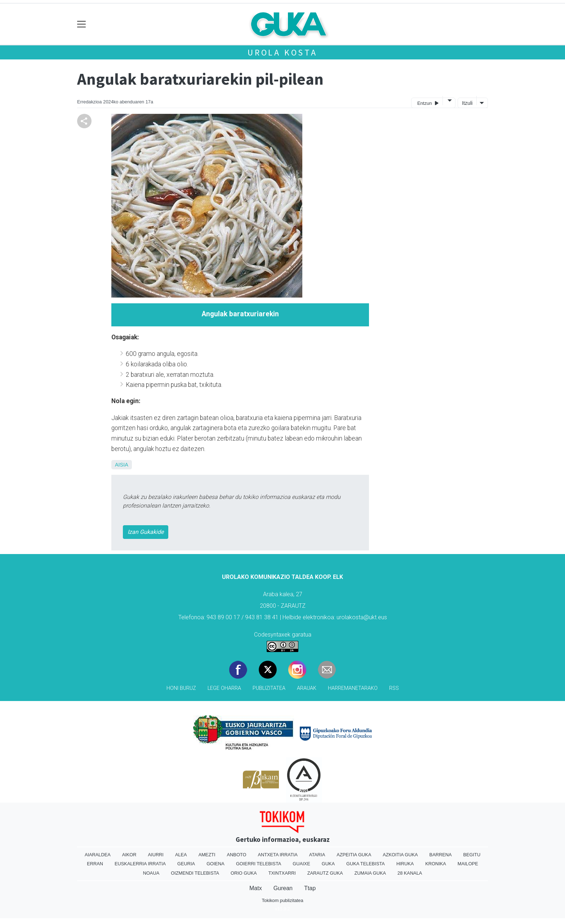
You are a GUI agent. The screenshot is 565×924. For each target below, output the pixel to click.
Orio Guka (244, 873)
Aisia (122, 465)
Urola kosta (282, 52)
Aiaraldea (98, 855)
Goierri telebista (259, 864)
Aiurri (156, 855)
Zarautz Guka (325, 873)
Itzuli (467, 103)
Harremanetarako (353, 688)
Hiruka (405, 864)
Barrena (441, 855)
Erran (95, 864)
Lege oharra (224, 688)
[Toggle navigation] (82, 24)
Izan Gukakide (146, 532)
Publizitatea (269, 688)
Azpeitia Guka (354, 855)
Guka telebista (366, 864)
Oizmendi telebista (195, 873)
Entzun (428, 103)
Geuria (186, 864)
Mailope (468, 864)
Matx (256, 888)
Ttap (310, 888)
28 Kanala (410, 873)
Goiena (215, 864)
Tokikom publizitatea (282, 900)
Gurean (283, 888)
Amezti (207, 855)
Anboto (237, 855)
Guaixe (301, 864)
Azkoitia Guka (400, 855)
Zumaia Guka (370, 873)
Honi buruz (181, 688)
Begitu (472, 855)
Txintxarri (282, 873)
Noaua (151, 873)
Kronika (436, 864)
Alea (181, 855)
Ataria (317, 855)
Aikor (129, 855)
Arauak (307, 688)
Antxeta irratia (277, 855)
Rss (394, 688)
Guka (328, 864)
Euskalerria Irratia (140, 864)
